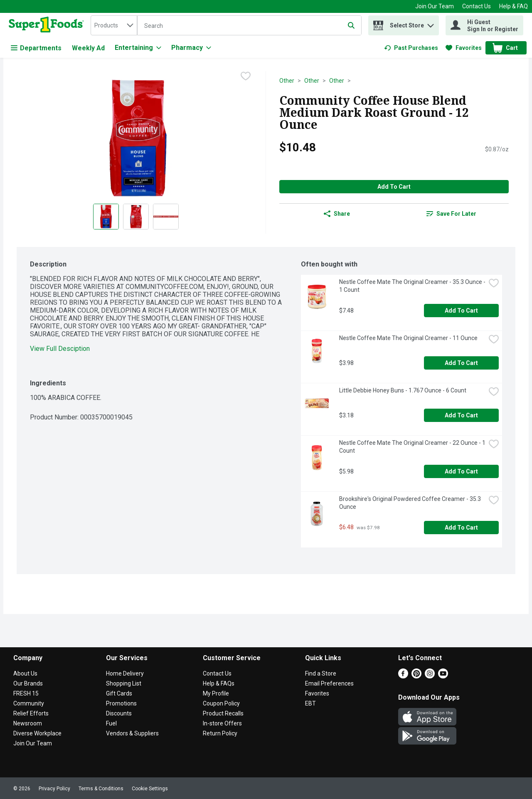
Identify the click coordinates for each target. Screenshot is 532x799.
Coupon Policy (221, 703)
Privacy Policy (54, 789)
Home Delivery (125, 673)
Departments (36, 48)
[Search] (249, 26)
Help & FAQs (219, 683)
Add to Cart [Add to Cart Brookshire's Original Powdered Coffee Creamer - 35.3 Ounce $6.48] (461, 528)
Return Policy (220, 733)
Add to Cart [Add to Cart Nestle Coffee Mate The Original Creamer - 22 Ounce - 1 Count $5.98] (461, 471)
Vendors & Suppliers (132, 733)
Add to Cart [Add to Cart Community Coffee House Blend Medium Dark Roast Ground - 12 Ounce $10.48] (394, 187)
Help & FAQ (514, 6)
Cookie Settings (150, 789)
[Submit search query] (351, 25)
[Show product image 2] (136, 217)
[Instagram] (430, 676)
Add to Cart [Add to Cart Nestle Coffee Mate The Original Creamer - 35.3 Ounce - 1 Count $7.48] (461, 311)
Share (337, 214)
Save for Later (451, 214)
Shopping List (124, 683)
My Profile (216, 693)
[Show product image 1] (106, 217)
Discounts (119, 713)
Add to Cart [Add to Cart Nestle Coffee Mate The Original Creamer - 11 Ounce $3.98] (461, 363)
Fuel (111, 723)
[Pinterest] (416, 676)
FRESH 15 (26, 693)
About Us (25, 673)
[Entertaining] (138, 48)
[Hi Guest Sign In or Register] (484, 25)
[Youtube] (443, 676)
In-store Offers (222, 723)
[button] (431, 23)
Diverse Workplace (37, 733)
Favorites (317, 693)
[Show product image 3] (166, 217)
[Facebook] (403, 676)
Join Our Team (435, 6)
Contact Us (477, 6)
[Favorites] (464, 48)
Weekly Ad (88, 48)
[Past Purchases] (411, 48)
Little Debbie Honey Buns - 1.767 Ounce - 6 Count (403, 390)
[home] (48, 25)
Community (29, 703)
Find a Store (321, 673)
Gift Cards (119, 693)
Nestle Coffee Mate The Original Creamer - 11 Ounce (408, 338)
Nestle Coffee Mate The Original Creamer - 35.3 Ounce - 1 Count (412, 286)
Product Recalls (223, 713)
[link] (411, 48)
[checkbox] (246, 77)
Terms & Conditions (101, 789)
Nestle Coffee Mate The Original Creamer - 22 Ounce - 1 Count (412, 447)
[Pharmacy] (191, 48)
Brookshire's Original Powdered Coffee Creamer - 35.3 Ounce (411, 503)
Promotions (121, 703)
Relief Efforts (31, 713)
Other (287, 81)
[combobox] (114, 25)
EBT (310, 703)
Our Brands (28, 683)
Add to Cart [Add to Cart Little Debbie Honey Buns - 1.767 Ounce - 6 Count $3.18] (461, 415)
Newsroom (28, 723)
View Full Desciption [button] (60, 349)
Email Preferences (329, 683)
